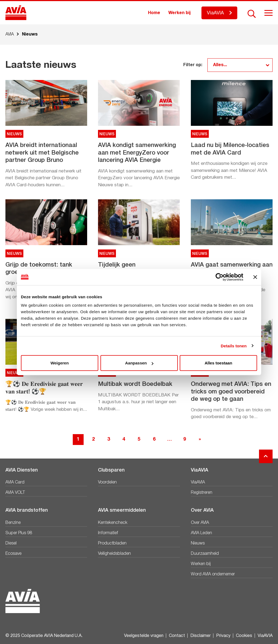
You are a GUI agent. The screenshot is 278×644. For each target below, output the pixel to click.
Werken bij (179, 13)
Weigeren (60, 363)
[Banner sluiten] (255, 277)
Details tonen (234, 346)
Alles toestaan (219, 363)
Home (154, 13)
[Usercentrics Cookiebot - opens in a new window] (219, 277)
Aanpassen (139, 363)
